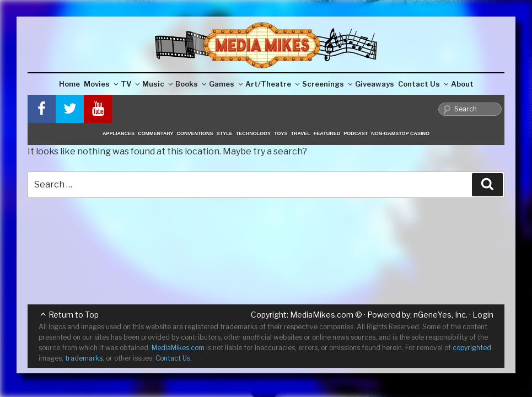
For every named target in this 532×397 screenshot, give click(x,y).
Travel (301, 133)
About (462, 84)
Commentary (156, 133)
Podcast (356, 133)
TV (130, 84)
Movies (101, 84)
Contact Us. (174, 358)
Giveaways (375, 84)
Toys (281, 133)
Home (69, 84)
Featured (327, 133)
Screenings (327, 84)
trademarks (84, 358)
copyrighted (472, 348)
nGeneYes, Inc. (440, 315)
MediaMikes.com (322, 315)
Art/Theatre (272, 84)
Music (157, 84)
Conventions (195, 133)
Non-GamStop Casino (400, 133)
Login (483, 315)
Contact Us (423, 84)
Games (226, 84)
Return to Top (74, 315)
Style (225, 133)
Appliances (119, 133)
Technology (254, 133)
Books (191, 84)
